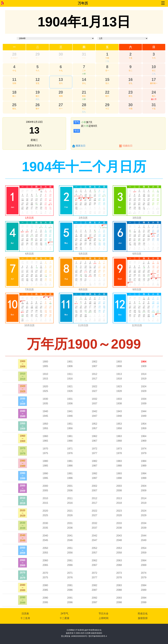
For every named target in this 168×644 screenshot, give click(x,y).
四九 (38, 99)
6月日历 (137, 254)
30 (61, 54)
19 (38, 92)
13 (61, 79)
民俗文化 (143, 614)
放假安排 (143, 618)
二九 (107, 61)
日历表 (25, 614)
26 (38, 105)
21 (84, 92)
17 (154, 79)
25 (14, 105)
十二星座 (64, 618)
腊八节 (154, 99)
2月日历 (83, 218)
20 (61, 92)
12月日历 (137, 325)
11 (14, 79)
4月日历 (29, 254)
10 (154, 67)
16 (130, 79)
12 (38, 79)
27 (61, 105)
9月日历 (137, 289)
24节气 (64, 614)
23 (130, 92)
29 (38, 54)
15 (107, 79)
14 (84, 79)
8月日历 (83, 289)
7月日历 (29, 289)
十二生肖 (25, 618)
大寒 (84, 99)
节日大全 (104, 614)
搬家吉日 (81, 146)
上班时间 (104, 618)
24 (154, 92)
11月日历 (83, 325)
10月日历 (29, 325)
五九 (84, 112)
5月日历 (83, 254)
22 (107, 92)
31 (84, 54)
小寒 (84, 74)
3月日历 (137, 218)
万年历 (83, 3)
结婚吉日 (128, 146)
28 (14, 54)
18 (14, 92)
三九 (154, 74)
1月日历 (29, 218)
